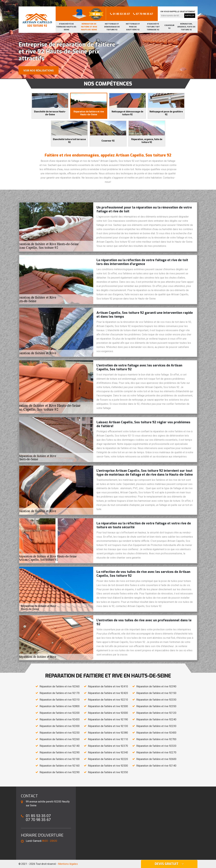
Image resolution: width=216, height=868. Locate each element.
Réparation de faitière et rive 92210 (108, 700)
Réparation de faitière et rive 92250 (60, 733)
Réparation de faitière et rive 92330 (156, 700)
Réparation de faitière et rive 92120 (156, 713)
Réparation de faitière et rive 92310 (60, 700)
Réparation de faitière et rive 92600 (156, 759)
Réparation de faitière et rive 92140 (60, 746)
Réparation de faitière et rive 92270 (156, 752)
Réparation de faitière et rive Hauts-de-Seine (89, 27)
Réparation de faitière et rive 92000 (108, 713)
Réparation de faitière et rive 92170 (60, 693)
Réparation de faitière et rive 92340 (108, 752)
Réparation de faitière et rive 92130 (108, 726)
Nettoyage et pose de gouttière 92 (133, 27)
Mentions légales (68, 864)
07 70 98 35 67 (143, 14)
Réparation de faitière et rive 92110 (108, 739)
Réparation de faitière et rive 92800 (60, 706)
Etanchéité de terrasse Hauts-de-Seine (66, 27)
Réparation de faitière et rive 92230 (156, 726)
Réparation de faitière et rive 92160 (60, 766)
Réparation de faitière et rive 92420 (108, 693)
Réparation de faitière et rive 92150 (156, 693)
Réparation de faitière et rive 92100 (60, 759)
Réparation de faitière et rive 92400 (156, 733)
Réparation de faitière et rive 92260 (60, 739)
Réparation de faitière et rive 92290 (60, 752)
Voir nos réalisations (39, 71)
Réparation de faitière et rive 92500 (108, 706)
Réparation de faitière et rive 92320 (156, 746)
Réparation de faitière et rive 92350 (156, 706)
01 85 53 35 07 (120, 14)
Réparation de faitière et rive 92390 (156, 686)
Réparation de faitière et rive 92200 (60, 713)
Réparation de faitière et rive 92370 (108, 746)
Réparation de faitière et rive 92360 (60, 686)
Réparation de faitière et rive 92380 (108, 733)
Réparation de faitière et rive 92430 (60, 719)
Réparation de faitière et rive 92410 (108, 686)
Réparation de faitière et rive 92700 (156, 739)
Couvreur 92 (169, 27)
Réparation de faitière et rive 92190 (108, 719)
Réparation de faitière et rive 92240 (156, 719)
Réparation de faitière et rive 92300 (60, 726)
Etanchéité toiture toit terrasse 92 (153, 27)
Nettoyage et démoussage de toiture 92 (112, 27)
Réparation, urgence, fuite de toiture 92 (186, 27)
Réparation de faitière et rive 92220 (108, 759)
